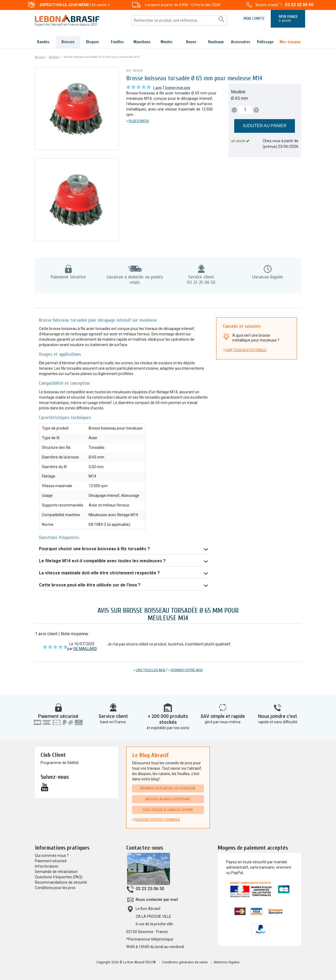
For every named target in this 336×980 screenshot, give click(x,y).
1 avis (157, 88)
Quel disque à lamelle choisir (168, 810)
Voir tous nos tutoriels (245, 350)
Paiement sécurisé (58, 716)
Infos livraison (47, 866)
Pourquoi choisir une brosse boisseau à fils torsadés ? (94, 549)
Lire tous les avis (151, 670)
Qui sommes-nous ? (52, 856)
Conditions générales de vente (185, 962)
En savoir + (101, 5)
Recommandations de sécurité (61, 882)
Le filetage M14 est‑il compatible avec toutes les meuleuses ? (102, 561)
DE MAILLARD (85, 649)
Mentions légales (227, 962)
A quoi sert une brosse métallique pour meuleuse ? (256, 338)
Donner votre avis (187, 670)
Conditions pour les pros (55, 888)
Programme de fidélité (60, 763)
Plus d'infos (139, 121)
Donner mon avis (178, 88)
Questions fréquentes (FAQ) (59, 877)
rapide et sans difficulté (278, 722)
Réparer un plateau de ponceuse (168, 788)
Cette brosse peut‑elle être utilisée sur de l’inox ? (90, 585)
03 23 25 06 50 (299, 5)
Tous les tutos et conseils (157, 820)
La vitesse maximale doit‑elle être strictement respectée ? (99, 573)
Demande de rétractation (56, 872)
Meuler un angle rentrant (168, 799)
